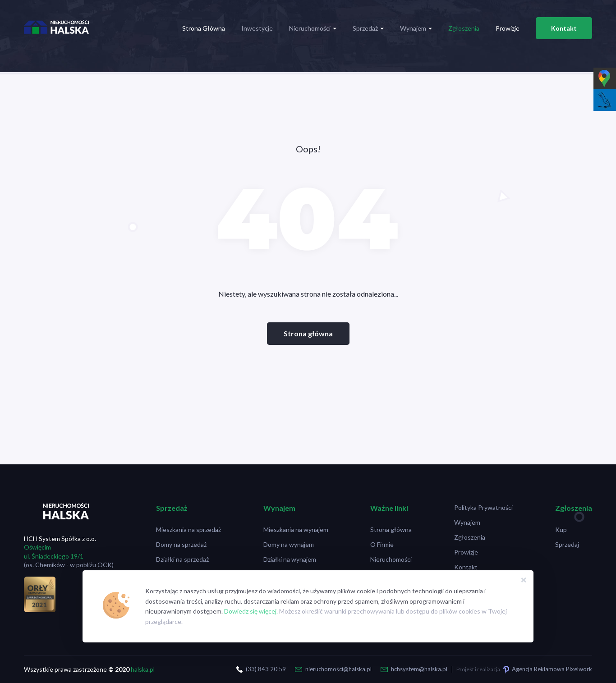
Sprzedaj (567, 544)
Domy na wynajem (289, 544)
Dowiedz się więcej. (251, 611)
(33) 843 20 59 (266, 669)
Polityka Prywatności (483, 507)
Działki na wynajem (290, 559)
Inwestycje (257, 28)
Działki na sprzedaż (182, 559)
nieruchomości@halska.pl (338, 669)
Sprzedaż (368, 28)
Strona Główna (204, 28)
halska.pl (143, 669)
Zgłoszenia (464, 28)
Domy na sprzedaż (181, 544)
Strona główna (308, 333)
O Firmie (382, 544)
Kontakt (564, 28)
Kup (561, 529)
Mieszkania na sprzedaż (188, 529)
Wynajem (416, 28)
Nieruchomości (313, 28)
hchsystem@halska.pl (419, 669)
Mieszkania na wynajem (296, 529)
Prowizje (508, 28)
